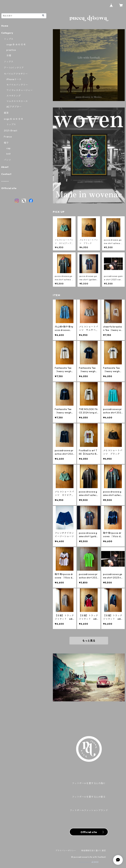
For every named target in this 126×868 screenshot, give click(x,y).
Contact (6, 174)
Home (5, 26)
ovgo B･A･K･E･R (16, 44)
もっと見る (89, 641)
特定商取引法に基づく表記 (94, 851)
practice (11, 50)
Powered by (89, 862)
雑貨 (6, 113)
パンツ (7, 160)
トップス (9, 39)
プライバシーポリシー (66, 851)
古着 (9, 55)
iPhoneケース (14, 79)
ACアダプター (14, 107)
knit (9, 154)
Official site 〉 (89, 832)
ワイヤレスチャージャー (20, 90)
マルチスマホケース (17, 101)
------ (5, 181)
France (8, 137)
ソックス (9, 62)
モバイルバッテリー (17, 85)
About (5, 167)
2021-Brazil (11, 131)
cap (8, 148)
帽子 (6, 143)
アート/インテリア (14, 68)
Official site (9, 188)
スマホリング (14, 96)
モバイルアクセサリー (16, 74)
